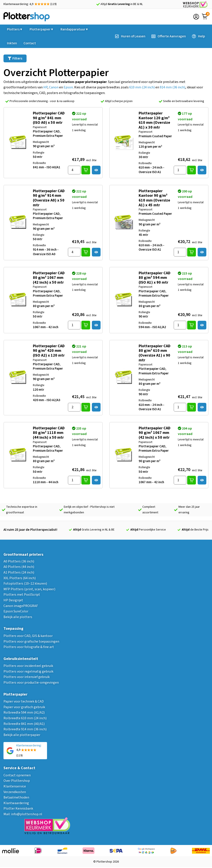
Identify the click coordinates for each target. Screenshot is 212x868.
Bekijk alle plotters (18, 617)
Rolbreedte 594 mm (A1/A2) (24, 713)
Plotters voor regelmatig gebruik (28, 671)
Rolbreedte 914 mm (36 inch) (25, 729)
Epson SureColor (16, 611)
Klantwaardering (16, 803)
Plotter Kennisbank (18, 808)
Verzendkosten (15, 792)
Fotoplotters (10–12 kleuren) (25, 584)
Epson (68, 87)
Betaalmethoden (16, 797)
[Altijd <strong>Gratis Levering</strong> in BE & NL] (98, 4)
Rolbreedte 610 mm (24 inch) (25, 718)
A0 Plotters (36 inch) (19, 561)
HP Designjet (13, 600)
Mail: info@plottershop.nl (23, 814)
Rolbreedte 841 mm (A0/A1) (24, 724)
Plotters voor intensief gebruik (27, 677)
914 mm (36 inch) (172, 87)
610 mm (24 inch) (142, 87)
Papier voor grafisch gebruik (24, 707)
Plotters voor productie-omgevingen (31, 683)
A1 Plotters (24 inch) (19, 572)
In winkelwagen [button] (86, 170)
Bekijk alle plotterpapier (22, 735)
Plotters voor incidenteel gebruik (28, 666)
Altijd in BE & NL (122, 4)
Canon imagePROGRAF (21, 606)
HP (45, 87)
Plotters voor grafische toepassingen (31, 641)
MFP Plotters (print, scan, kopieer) (29, 589)
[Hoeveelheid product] (74, 170)
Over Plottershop (17, 781)
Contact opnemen (17, 775)
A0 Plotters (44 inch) (19, 567)
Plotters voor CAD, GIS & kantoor (28, 636)
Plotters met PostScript (22, 595)
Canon (54, 87)
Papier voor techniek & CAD (24, 701)
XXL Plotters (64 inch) (20, 578)
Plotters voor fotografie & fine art (29, 647)
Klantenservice (15, 786)
